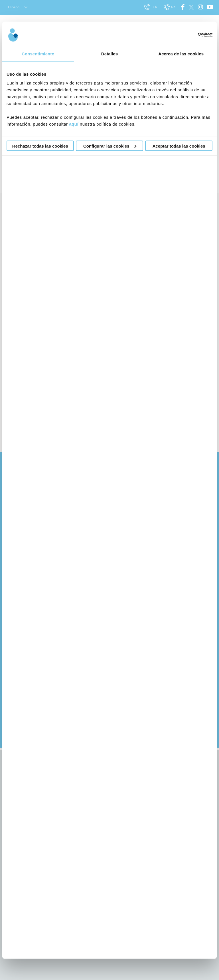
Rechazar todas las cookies (40, 146)
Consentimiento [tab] (38, 54)
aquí (74, 124)
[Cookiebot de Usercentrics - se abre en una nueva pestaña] (187, 35)
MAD (171, 7)
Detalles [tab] (109, 54)
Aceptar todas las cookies (179, 146)
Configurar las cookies (110, 146)
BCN (151, 7)
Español (18, 7)
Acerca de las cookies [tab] (181, 54)
